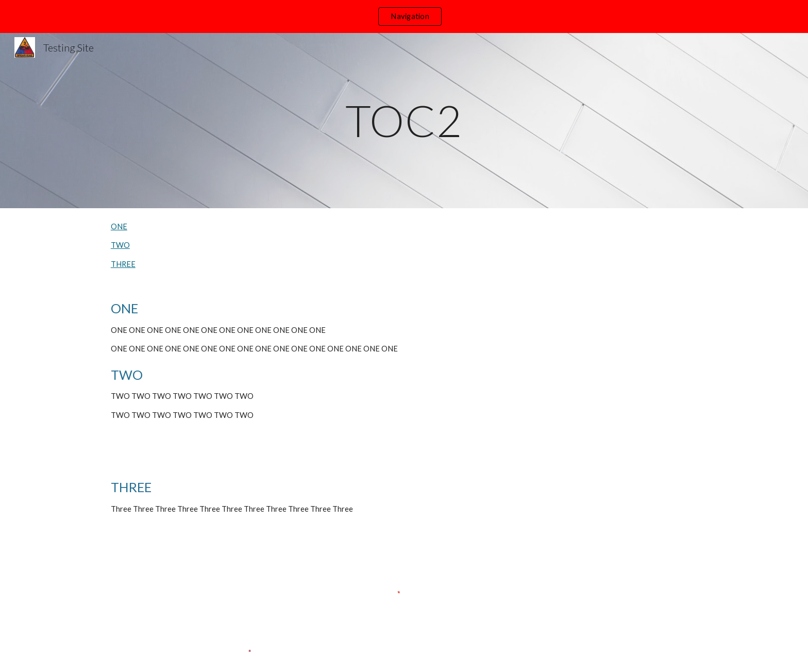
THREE (123, 264)
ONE (119, 226)
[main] (404, 120)
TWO (120, 245)
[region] (404, 16)
